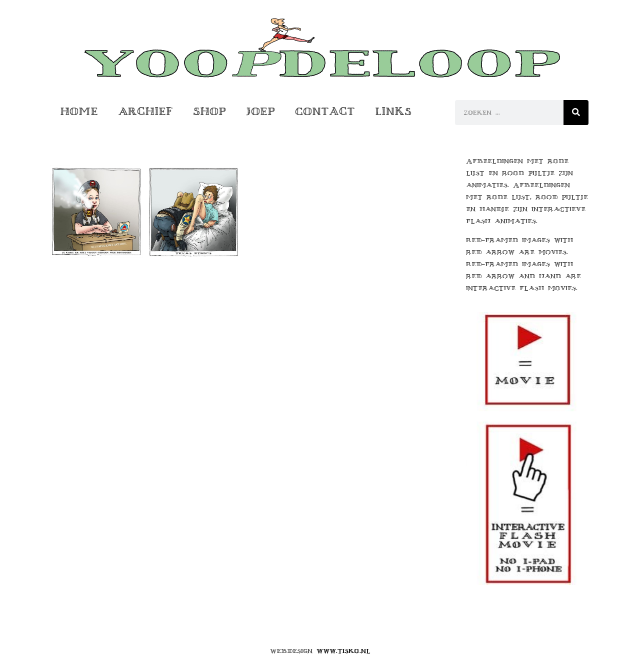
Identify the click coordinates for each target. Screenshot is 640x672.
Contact (325, 111)
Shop (209, 111)
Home (79, 111)
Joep (260, 111)
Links (393, 111)
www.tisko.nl (343, 651)
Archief (145, 111)
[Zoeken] (576, 113)
